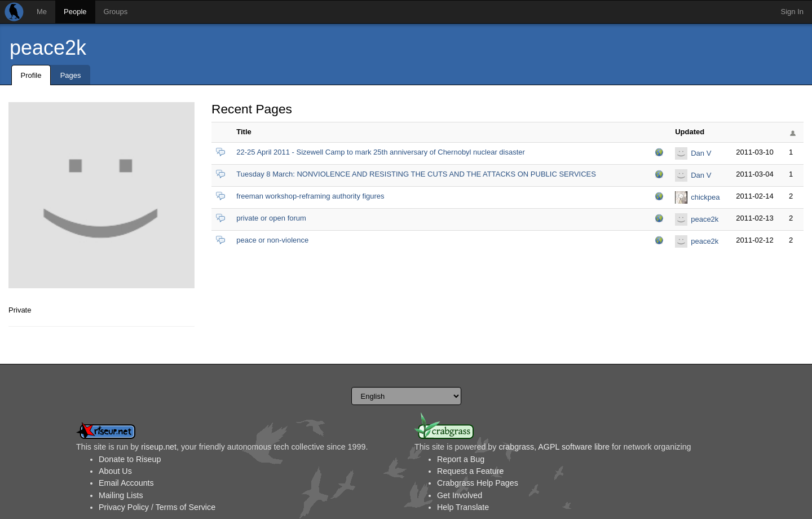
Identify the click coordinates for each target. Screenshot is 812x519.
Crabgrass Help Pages (478, 483)
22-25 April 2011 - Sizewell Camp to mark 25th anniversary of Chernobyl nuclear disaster (381, 152)
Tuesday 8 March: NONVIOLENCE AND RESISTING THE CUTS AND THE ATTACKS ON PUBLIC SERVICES (416, 174)
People (75, 12)
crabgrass (516, 447)
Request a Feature (470, 471)
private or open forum (271, 218)
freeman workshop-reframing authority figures (310, 196)
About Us (115, 471)
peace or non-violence (272, 240)
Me (42, 12)
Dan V (701, 153)
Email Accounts (126, 483)
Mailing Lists (121, 495)
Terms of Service (186, 507)
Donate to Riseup (130, 459)
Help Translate (463, 507)
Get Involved (460, 495)
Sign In (792, 12)
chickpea (705, 197)
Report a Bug (461, 459)
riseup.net (159, 447)
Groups (116, 12)
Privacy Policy (124, 507)
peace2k (48, 48)
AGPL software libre (574, 447)
